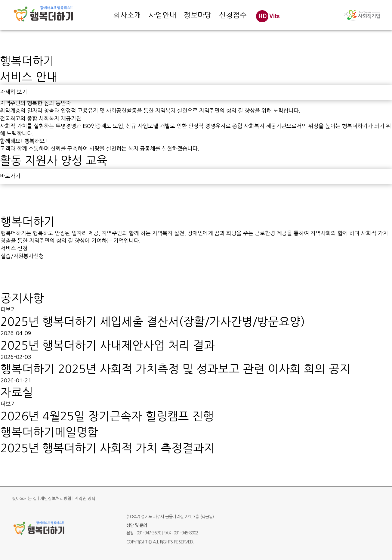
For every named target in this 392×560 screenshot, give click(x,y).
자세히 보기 (14, 92)
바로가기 (10, 176)
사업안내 (162, 15)
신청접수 (233, 15)
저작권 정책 (85, 499)
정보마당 (198, 15)
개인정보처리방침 (56, 499)
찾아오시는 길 (24, 499)
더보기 (8, 310)
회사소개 (127, 15)
